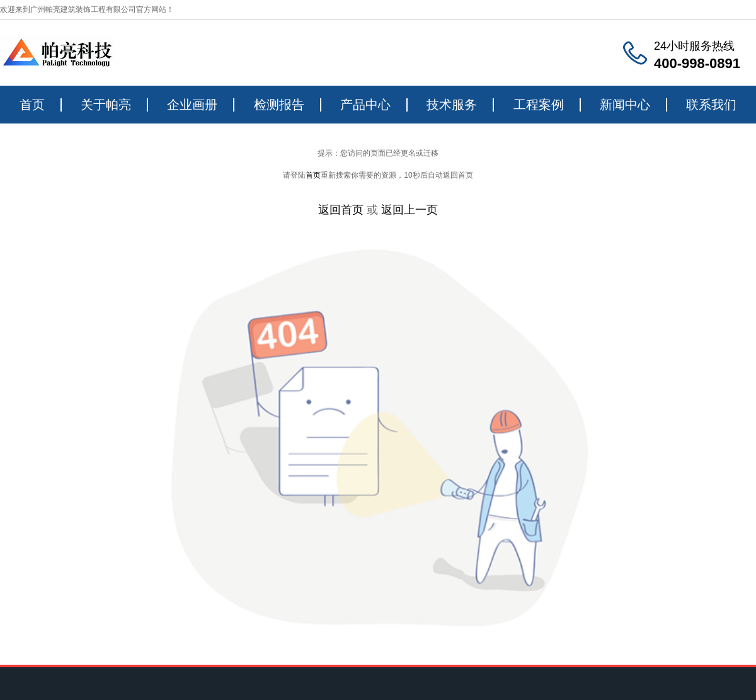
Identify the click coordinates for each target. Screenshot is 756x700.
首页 (32, 105)
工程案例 (539, 105)
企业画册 (192, 105)
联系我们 (711, 105)
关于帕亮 (106, 105)
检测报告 (279, 105)
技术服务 (452, 105)
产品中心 (365, 105)
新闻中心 (625, 105)
